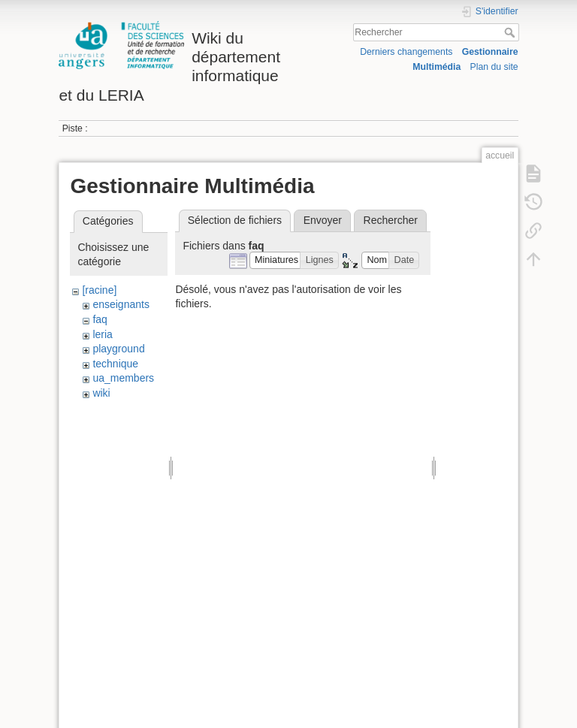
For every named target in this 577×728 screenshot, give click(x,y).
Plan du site (494, 67)
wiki (101, 393)
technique (115, 364)
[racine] (99, 290)
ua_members (123, 378)
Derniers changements (406, 52)
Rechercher (511, 32)
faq (100, 319)
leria (102, 334)
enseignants (121, 304)
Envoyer (323, 220)
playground (118, 349)
